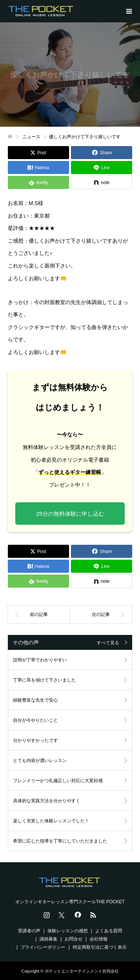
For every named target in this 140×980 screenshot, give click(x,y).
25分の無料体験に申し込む (70, 514)
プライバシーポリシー (43, 947)
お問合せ (74, 939)
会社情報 (99, 939)
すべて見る (108, 643)
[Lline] (102, 167)
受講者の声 (29, 931)
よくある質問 (109, 931)
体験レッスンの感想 (68, 931)
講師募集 (49, 939)
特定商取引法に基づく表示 (100, 947)
